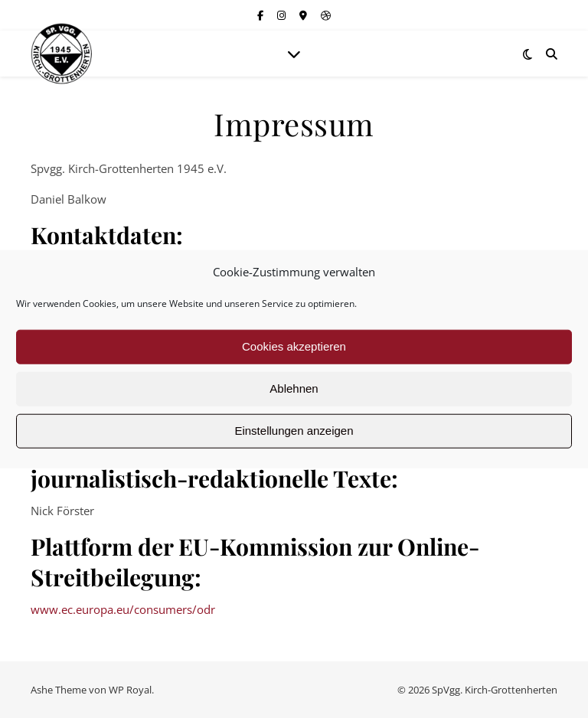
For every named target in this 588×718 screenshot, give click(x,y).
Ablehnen (294, 388)
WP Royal (130, 690)
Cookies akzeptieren (294, 346)
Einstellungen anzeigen (294, 431)
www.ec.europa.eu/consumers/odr (123, 609)
